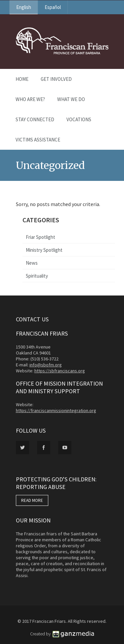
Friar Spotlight (41, 237)
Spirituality (37, 276)
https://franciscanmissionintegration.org (56, 410)
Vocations (79, 119)
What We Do (71, 99)
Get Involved (56, 79)
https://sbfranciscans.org (60, 371)
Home (22, 79)
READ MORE (32, 500)
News (32, 263)
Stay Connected (35, 119)
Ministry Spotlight (44, 250)
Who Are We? (30, 99)
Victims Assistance (38, 140)
